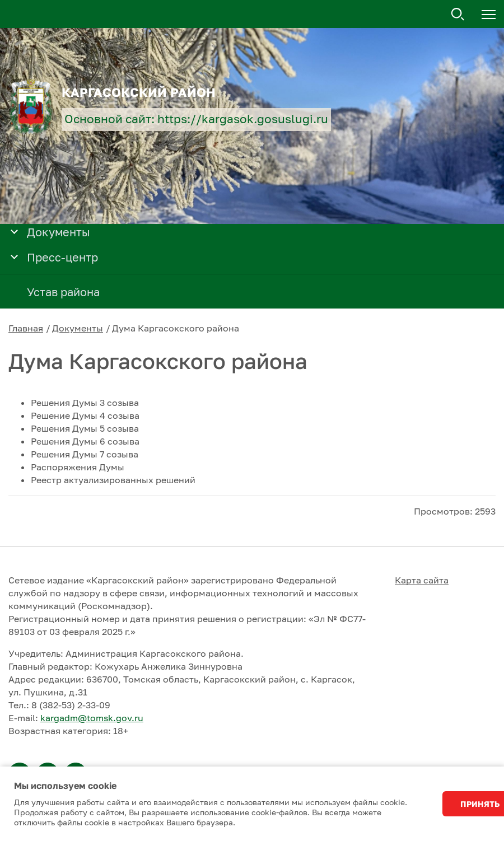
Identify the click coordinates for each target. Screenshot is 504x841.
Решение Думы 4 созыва (85, 415)
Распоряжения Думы (78, 467)
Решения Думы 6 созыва (85, 441)
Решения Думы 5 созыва (85, 428)
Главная (26, 328)
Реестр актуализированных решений (113, 480)
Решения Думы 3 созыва (85, 403)
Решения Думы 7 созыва (85, 454)
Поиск (458, 15)
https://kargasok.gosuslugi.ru (243, 119)
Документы (78, 328)
